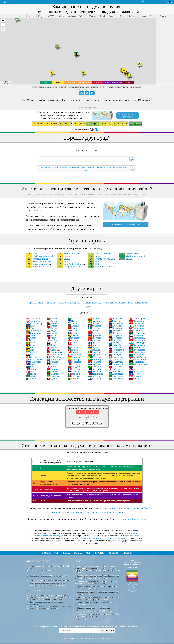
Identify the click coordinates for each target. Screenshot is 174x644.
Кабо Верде (34, 362)
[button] (3, 21)
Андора (73, 333)
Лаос (31, 345)
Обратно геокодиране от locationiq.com (93, 608)
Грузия (73, 340)
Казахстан (116, 374)
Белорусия (116, 379)
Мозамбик (116, 345)
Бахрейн (74, 364)
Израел (73, 321)
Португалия (137, 352)
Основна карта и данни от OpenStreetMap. (94, 611)
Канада (73, 352)
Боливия (74, 357)
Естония (73, 371)
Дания (31, 369)
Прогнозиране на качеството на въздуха (46, 600)
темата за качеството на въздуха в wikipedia (124, 508)
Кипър (52, 321)
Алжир (32, 379)
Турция (52, 369)
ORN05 (95, 264)
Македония (137, 321)
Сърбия (73, 331)
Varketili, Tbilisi (37, 259)
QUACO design (83, 619)
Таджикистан (138, 359)
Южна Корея (35, 359)
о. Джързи (33, 321)
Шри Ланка (34, 333)
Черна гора (54, 352)
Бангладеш (116, 367)
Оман (31, 335)
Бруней (73, 335)
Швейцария (137, 318)
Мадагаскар (137, 345)
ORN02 (33, 254)
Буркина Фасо (97, 355)
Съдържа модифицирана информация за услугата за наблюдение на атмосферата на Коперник (98, 598)
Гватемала (116, 357)
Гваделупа (116, 362)
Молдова (74, 376)
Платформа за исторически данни (44, 608)
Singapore (136, 376)
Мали (31, 343)
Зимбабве (115, 321)
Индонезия (137, 323)
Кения (52, 323)
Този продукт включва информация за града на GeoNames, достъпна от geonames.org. (96, 582)
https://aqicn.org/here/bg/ (87, 108)
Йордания (115, 328)
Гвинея (73, 350)
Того (30, 350)
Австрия (94, 331)
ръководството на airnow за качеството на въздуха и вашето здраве (89, 512)
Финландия (137, 326)
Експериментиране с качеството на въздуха (48, 583)
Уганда (52, 364)
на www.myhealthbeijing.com (130, 519)
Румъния (74, 369)
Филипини (95, 374)
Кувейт (52, 379)
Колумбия (115, 335)
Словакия (95, 364)
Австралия (116, 364)
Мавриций (116, 323)
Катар (52, 338)
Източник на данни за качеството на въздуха (48, 595)
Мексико (74, 374)
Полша (52, 333)
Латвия (73, 326)
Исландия (115, 333)
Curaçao (135, 371)
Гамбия (73, 347)
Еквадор (73, 359)
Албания (94, 333)
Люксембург (137, 343)
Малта (31, 371)
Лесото (73, 323)
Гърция (73, 338)
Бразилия (95, 367)
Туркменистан (138, 364)
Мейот (52, 340)
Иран (31, 352)
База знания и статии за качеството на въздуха (49, 581)
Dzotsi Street (97, 256)
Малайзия (115, 340)
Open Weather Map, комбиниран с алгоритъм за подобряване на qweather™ (96, 588)
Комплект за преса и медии (41, 570)
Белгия (73, 343)
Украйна (94, 347)
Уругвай (94, 343)
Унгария (94, 323)
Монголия (115, 331)
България (95, 376)
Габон (31, 374)
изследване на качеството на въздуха (47, 575)
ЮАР (31, 326)
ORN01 (64, 256)
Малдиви (74, 367)
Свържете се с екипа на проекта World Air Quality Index (49, 567)
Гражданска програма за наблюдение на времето (97, 592)
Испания (94, 318)
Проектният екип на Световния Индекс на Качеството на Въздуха (96, 538)
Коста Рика (54, 355)
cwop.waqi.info (84, 594)
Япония (52, 367)
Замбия (52, 371)
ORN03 (126, 259)
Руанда (73, 318)
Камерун (74, 379)
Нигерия (94, 328)
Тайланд (94, 350)
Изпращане (108, 630)
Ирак (31, 355)
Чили (31, 338)
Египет (73, 345)
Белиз (52, 345)
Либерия (94, 345)
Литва (52, 318)
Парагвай (95, 362)
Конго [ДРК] (55, 359)
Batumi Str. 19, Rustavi (102, 266)
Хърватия (115, 347)
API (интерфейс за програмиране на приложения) (50, 606)
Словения (95, 371)
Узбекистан (137, 350)
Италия (52, 362)
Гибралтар (116, 369)
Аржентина (116, 359)
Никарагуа (116, 371)
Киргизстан (137, 340)
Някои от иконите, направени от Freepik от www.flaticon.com (94, 604)
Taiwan (135, 379)
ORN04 (95, 261)
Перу (31, 340)
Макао (31, 376)
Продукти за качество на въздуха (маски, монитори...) (45, 603)
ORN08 (64, 261)
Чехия (52, 326)
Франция (94, 326)
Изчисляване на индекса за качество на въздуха (50, 597)
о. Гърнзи (33, 318)
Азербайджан (138, 357)
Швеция (53, 376)
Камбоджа (116, 326)
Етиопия (94, 321)
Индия (52, 331)
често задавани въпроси (40, 590)
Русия (52, 335)
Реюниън (74, 362)
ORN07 (64, 259)
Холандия (95, 379)
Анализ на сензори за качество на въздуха (47, 585)
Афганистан (137, 347)
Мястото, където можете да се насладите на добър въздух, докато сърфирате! (97, 615)
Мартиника (116, 376)
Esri (8, 83)
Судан (52, 343)
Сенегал (94, 352)
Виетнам (94, 338)
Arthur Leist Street (69, 254)
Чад (30, 328)
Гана (30, 347)
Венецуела (116, 355)
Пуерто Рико (76, 355)
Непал (52, 347)
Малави (53, 374)
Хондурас (115, 343)
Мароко (73, 328)
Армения (94, 335)
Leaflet (3, 82)
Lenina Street (129, 254)
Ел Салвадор (34, 323)
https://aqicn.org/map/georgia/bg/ (87, 90)
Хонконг (94, 340)
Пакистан (95, 369)
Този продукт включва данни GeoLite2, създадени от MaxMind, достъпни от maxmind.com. (97, 577)
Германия (115, 338)
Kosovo (134, 374)
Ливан (52, 328)
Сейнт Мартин (56, 357)
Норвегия (115, 318)
